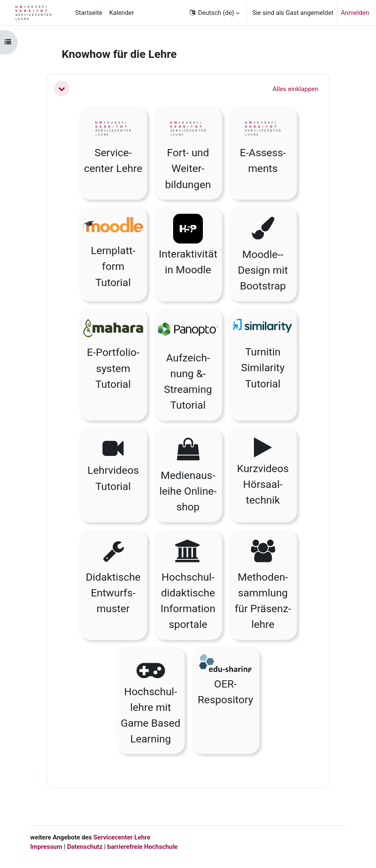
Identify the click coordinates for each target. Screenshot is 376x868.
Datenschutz (85, 847)
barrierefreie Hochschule (142, 847)
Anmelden (355, 13)
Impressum (46, 847)
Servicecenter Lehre (121, 837)
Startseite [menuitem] (89, 13)
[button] (214, 13)
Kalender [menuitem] (122, 13)
